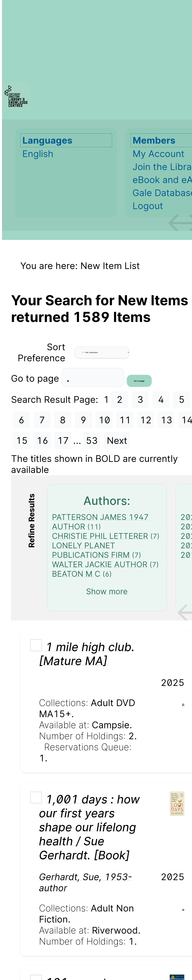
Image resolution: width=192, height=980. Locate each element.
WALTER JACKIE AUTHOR (100, 564)
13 (166, 420)
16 (42, 440)
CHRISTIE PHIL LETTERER (100, 536)
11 (125, 420)
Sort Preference (41, 352)
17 (63, 440)
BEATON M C (76, 574)
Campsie (111, 725)
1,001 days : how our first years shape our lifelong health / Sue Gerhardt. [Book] (89, 827)
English (38, 154)
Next (117, 440)
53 (92, 440)
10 (104, 420)
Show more (107, 591)
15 (22, 440)
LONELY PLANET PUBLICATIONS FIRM (91, 550)
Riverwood (115, 930)
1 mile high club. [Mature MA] (87, 654)
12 (146, 420)
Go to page (36, 378)
